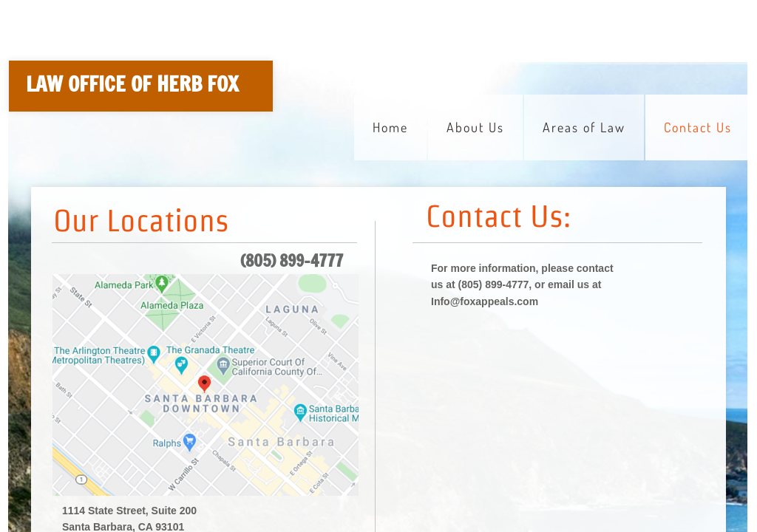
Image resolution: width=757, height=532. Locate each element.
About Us (475, 127)
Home (390, 127)
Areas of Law (584, 127)
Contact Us (698, 127)
